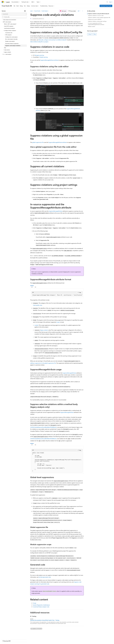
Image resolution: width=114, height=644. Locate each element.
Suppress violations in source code (96, 16)
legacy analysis (44, 330)
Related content (91, 26)
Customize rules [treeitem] (9, 33)
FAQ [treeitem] (5, 48)
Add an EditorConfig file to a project (39, 42)
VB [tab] (35, 287)
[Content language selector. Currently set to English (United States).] (8, 636)
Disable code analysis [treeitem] (10, 41)
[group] (57, 295)
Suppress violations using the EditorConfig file (99, 14)
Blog (20, 640)
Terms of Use (53, 640)
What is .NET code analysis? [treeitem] (10, 24)
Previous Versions (13, 640)
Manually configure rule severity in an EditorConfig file (52, 40)
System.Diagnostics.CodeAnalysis (41, 605)
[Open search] (107, 2)
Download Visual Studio (106, 6)
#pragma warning (39, 55)
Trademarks (60, 640)
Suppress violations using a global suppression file (99, 17)
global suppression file (38, 142)
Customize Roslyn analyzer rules (41, 607)
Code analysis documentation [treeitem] (9, 20)
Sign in (111, 2)
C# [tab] (32, 287)
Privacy (32, 640)
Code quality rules (38, 305)
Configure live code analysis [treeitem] (11, 37)
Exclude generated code (45, 577)
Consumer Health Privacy (42, 640)
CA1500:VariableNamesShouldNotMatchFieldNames (43, 427)
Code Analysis (45, 11)
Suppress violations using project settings (97, 21)
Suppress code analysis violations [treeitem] (13, 46)
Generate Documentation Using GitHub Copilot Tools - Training (45, 620)
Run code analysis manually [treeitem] (11, 39)
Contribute (26, 640)
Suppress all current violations (95, 19)
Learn (31, 11)
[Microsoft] (3, 2)
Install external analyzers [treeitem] (9, 28)
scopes (58, 322)
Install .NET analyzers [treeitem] (9, 26)
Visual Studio (37, 11)
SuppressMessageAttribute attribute (49, 60)
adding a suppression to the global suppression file (43, 363)
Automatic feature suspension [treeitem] (12, 43)
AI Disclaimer (5, 640)
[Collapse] (25, 11)
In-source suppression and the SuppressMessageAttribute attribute (96, 24)
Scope (35, 603)
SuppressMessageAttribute (56, 211)
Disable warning (44, 57)
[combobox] (14, 14)
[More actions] (82, 11)
